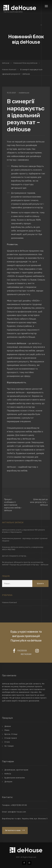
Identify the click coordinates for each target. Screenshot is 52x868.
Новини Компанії (9, 602)
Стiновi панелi (11, 738)
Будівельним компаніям (15, 778)
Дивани (8, 726)
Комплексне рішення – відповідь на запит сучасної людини (25, 540)
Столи (7, 742)
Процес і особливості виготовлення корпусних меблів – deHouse (13, 505)
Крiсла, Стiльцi (11, 734)
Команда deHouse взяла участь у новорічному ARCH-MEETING (23, 548)
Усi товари (9, 746)
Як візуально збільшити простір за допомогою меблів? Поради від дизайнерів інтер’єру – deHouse (25, 563)
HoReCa (8, 774)
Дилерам (8, 782)
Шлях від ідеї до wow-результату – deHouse (39, 502)
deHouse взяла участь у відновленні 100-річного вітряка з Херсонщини (24, 531)
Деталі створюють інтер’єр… (15, 556)
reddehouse (24, 93)
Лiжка (7, 730)
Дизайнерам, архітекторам (16, 770)
